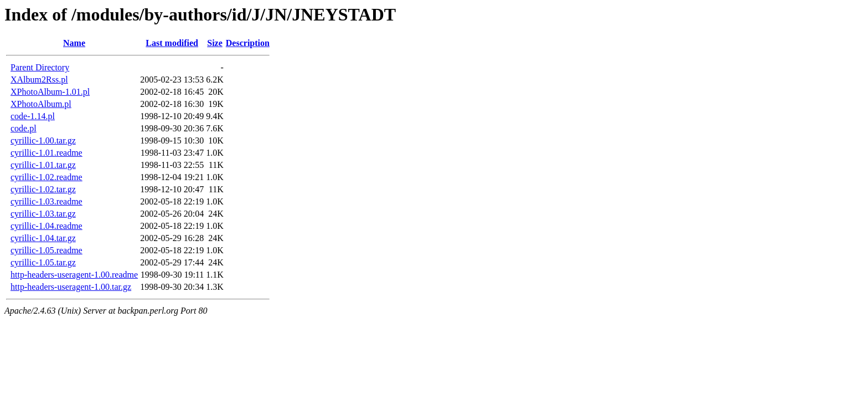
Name (74, 43)
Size (215, 43)
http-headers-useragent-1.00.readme (74, 275)
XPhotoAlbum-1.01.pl (50, 92)
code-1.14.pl (33, 116)
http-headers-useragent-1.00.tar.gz (71, 287)
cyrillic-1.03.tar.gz (43, 214)
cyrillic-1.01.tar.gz (43, 165)
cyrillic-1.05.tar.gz (43, 262)
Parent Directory (40, 67)
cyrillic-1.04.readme (46, 226)
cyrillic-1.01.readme (46, 153)
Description (248, 43)
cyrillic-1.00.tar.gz (43, 140)
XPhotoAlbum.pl (41, 104)
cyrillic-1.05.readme (46, 250)
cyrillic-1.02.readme (46, 177)
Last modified (172, 43)
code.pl (24, 128)
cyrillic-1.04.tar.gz (43, 238)
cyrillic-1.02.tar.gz (43, 189)
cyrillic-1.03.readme (46, 201)
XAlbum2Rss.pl (39, 80)
